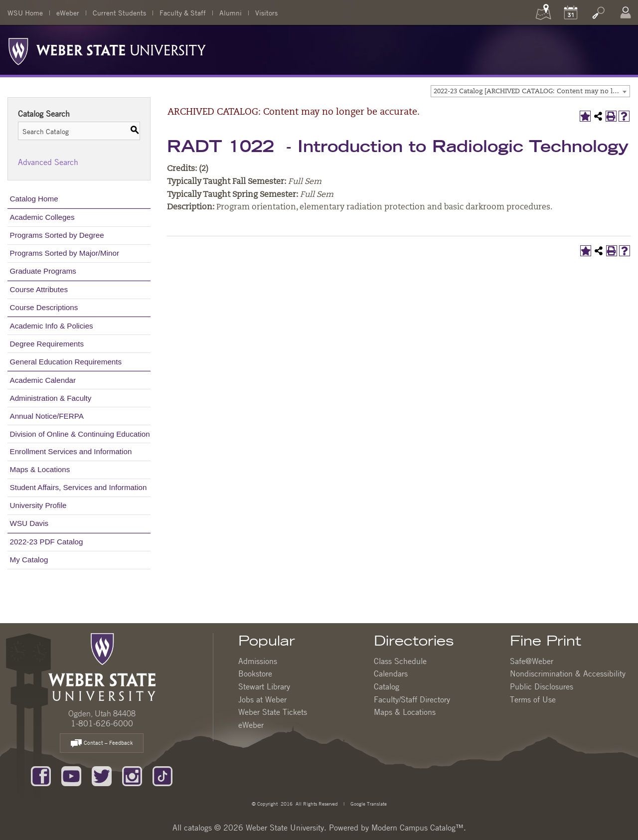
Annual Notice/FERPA (47, 416)
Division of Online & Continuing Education (80, 434)
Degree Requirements (47, 344)
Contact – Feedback (102, 744)
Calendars (391, 673)
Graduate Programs (43, 271)
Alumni (231, 12)
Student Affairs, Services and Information (79, 487)
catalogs (198, 828)
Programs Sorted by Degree (57, 235)
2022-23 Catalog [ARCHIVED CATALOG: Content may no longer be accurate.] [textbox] (532, 91)
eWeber (68, 12)
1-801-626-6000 (102, 723)
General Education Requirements (66, 362)
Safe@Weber (532, 661)
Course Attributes (39, 289)
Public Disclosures (542, 686)
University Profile (38, 505)
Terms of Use (533, 699)
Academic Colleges (42, 217)
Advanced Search (48, 162)
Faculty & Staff (183, 12)
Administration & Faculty (51, 398)
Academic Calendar (43, 380)
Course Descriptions (44, 307)
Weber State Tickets (273, 712)
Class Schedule (400, 661)
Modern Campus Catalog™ (417, 828)
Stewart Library (264, 686)
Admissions (258, 661)
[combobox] (530, 91)
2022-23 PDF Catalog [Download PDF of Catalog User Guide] (47, 542)
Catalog (387, 686)
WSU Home (25, 12)
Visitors (266, 12)
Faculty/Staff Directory (412, 699)
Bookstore (255, 673)
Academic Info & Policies (52, 326)
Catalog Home (34, 199)
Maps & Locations (40, 469)
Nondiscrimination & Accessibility (568, 673)
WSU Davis (29, 523)
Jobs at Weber (262, 699)
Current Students (119, 12)
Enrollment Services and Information (71, 451)
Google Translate (368, 803)
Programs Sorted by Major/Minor (65, 253)
